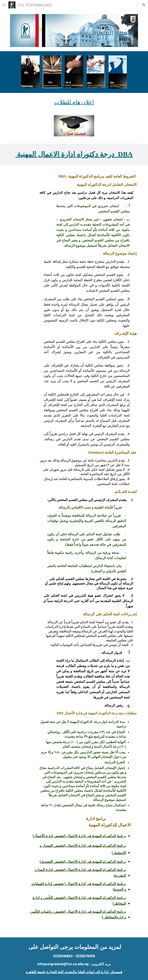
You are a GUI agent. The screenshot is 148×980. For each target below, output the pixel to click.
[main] (74, 102)
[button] (4, 5)
